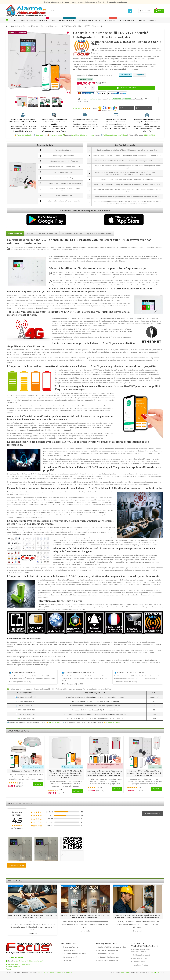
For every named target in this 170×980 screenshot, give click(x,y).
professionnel (115, 321)
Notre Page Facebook (141, 965)
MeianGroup (125, 972)
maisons (103, 256)
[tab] (15, 233)
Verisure (122, 605)
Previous (156, 738)
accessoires (43, 521)
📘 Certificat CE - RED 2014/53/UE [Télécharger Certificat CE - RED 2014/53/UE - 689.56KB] (129, 673)
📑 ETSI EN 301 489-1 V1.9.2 (25, 710)
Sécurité (55, 268)
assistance (57, 350)
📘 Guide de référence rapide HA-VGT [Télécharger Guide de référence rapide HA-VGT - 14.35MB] (78, 673)
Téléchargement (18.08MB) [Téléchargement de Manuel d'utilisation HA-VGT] (20, 682)
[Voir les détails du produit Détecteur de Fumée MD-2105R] (26, 752)
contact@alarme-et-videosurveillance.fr (28, 961)
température (57, 449)
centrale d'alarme (23, 240)
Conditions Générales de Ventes (74, 954)
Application (88, 280)
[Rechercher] (130, 11)
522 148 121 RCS (150, 135)
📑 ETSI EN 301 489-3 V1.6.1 (25, 714)
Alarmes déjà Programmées (108, 950)
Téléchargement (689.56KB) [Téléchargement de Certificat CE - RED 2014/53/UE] (126, 682)
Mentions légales (69, 950)
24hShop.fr (41, 972)
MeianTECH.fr (61, 972)
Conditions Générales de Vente (83, 135)
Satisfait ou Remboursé (141, 955)
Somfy (141, 605)
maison (104, 240)
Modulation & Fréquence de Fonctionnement (94, 75)
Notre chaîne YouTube (106, 954)
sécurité (39, 247)
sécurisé (26, 442)
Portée (83, 504)
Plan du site (67, 960)
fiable (55, 247)
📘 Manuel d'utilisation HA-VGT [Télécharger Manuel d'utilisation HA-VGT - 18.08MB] (23, 673)
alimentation (139, 580)
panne (51, 456)
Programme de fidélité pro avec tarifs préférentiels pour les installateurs (99, 2)
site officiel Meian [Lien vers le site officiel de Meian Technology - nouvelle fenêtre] (55, 722)
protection (106, 274)
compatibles (36, 532)
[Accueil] (7, 26)
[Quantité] (86, 88)
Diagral (128, 605)
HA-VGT (42, 240)
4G (146, 274)
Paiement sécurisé (140, 958)
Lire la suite (32, 933)
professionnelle (97, 292)
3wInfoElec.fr (51, 972)
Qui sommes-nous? (70, 957)
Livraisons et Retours (70, 947)
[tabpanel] (85, 481)
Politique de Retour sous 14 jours (115, 135)
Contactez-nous (139, 962)
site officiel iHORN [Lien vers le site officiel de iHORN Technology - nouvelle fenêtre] (113, 722)
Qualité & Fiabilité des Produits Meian (112, 947)
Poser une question (143, 108)
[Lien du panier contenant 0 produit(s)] (159, 11)
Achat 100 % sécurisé (25, 135)
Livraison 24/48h (56, 135)
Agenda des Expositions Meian (109, 960)
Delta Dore (148, 605)
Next (160, 738)
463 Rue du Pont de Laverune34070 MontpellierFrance (18, 967)
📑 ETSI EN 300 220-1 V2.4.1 (25, 701)
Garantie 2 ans (41, 135)
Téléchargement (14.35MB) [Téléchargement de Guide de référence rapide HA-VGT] (72, 684)
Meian (83, 259)
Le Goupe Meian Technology (108, 957)
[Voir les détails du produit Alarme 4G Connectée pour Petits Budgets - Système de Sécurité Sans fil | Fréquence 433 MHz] (144, 752)
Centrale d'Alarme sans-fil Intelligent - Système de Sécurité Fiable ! (126, 43)
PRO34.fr (70, 972)
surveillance (121, 312)
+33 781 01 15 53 (17, 957)
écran (55, 289)
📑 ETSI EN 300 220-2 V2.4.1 (25, 706)
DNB (155, 605)
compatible (51, 642)
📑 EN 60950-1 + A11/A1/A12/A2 (25, 697)
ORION (48, 607)
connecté (56, 326)
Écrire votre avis (126, 108)
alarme (20, 249)
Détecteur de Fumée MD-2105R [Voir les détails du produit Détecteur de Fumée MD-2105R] (26, 771)
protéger (132, 259)
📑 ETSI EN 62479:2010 (25, 718)
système (127, 272)
